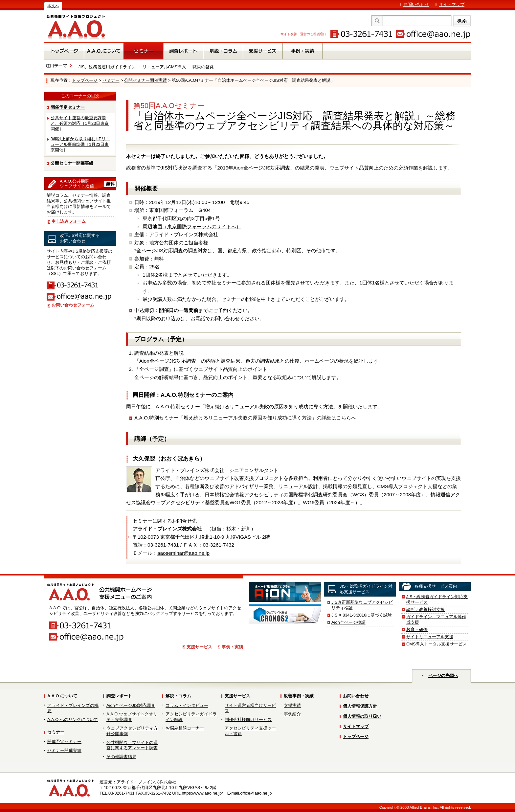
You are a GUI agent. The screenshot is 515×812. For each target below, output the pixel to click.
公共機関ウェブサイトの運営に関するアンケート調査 (132, 745)
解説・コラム (178, 696)
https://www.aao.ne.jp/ (202, 793)
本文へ (53, 6)
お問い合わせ (416, 4)
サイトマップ (452, 4)
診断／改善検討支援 (425, 609)
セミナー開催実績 (64, 750)
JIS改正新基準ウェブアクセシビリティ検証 (362, 605)
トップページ (85, 80)
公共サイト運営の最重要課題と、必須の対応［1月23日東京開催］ (80, 123)
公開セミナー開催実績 (146, 80)
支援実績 (292, 705)
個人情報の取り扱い (362, 716)
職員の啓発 (203, 67)
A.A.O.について (62, 696)
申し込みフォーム (69, 221)
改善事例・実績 (299, 696)
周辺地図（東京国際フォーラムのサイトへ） (192, 226)
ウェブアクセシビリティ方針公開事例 (132, 731)
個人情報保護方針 (360, 706)
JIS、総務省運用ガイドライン (107, 67)
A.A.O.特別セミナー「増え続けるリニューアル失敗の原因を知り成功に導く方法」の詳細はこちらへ (245, 418)
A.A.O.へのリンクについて (73, 720)
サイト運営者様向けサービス (250, 708)
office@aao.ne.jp (256, 793)
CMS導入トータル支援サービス (437, 644)
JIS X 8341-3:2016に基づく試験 (362, 615)
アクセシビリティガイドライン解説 (191, 717)
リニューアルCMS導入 (164, 67)
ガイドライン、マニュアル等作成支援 (436, 620)
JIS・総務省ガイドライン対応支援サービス (437, 599)
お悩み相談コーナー (185, 728)
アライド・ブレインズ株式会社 (146, 782)
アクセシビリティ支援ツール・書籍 (250, 731)
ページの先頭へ (443, 676)
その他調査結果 (121, 757)
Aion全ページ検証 (348, 622)
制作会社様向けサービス (248, 720)
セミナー (111, 80)
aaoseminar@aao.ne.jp (183, 553)
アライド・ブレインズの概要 (73, 708)
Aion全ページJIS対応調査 (131, 705)
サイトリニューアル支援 (430, 637)
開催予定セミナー (68, 107)
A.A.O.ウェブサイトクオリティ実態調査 (132, 717)
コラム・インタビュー (187, 705)
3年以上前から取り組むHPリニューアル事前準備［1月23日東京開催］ (80, 144)
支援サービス (199, 647)
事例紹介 (292, 714)
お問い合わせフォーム (73, 305)
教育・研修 (417, 630)
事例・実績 (232, 647)
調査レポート (119, 696)
